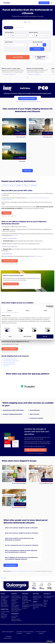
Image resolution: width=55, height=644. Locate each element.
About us (46, 600)
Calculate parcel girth (9, 363)
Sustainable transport (27, 605)
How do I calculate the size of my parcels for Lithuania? (22, 545)
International (4, 604)
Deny (10, 336)
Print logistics (15, 607)
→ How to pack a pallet (20, 137)
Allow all (45, 336)
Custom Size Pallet (27, 601)
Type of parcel (9, 42)
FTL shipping (4, 602)
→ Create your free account (9, 238)
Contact (46, 602)
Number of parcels (38, 42)
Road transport (4, 605)
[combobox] (8, 35)
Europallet (25, 596)
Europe (15, 236)
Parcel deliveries (35, 411)
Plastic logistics (15, 605)
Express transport (5, 596)
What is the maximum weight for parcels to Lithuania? (21, 533)
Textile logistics (15, 611)
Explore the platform (10, 349)
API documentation (38, 604)
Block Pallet (25, 598)
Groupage (3, 599)
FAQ (34, 609)
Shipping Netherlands (23, 571)
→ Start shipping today (11, 284)
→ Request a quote (7, 254)
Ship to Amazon (34, 415)
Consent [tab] (10, 311)
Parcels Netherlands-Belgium (20, 484)
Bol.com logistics (16, 619)
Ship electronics (15, 608)
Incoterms (6, 366)
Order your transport (10, 261)
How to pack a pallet (38, 606)
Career (45, 603)
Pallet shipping (4, 598)
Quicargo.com (14, 571)
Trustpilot (3, 578)
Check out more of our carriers (36, 450)
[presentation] (18, 35)
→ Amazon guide (22, 162)
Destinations (25, 602)
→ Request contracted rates (9, 247)
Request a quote (37, 598)
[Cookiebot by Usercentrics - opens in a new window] (47, 306)
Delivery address (33, 32)
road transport (38, 257)
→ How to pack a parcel (47, 137)
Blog (45, 606)
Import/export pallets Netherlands (13, 411)
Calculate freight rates (9, 364)
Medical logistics (16, 596)
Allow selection (27, 336)
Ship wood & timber (16, 610)
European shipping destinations (13, 415)
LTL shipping (4, 601)
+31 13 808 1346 (47, 598)
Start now (6, 213)
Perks (24, 604)
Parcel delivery (31, 571)
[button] (28, 171)
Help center (36, 607)
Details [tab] (28, 311)
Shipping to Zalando (16, 621)
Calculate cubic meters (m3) (11, 361)
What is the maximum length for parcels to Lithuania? (21, 528)
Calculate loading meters (10, 359)
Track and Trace (5, 607)
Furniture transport (16, 598)
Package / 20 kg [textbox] (10, 45)
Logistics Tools (4, 609)
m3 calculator (4, 615)
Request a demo (37, 596)
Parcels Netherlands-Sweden (20, 508)
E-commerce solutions (36, 418)
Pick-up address (9, 32)
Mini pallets (25, 599)
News (45, 605)
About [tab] (45, 311)
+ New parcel (37, 49)
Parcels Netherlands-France (47, 484)
